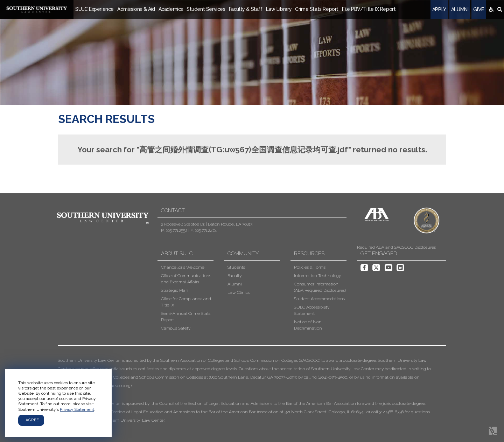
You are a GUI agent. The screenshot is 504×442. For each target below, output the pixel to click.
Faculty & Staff (246, 9)
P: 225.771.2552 (174, 230)
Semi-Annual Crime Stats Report (186, 317)
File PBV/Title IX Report (369, 9)
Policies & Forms (310, 267)
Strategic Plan (175, 290)
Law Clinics (239, 292)
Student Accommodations (319, 299)
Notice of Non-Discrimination (309, 325)
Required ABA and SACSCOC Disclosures (396, 247)
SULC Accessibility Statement (312, 310)
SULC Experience (94, 9)
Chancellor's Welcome (183, 267)
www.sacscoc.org (114, 386)
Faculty (234, 276)
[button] (247, 390)
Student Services (206, 9)
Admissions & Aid (136, 9)
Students (236, 267)
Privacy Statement (77, 409)
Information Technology (317, 276)
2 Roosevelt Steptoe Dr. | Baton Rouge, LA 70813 (207, 224)
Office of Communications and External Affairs (186, 279)
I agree (31, 420)
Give (478, 9)
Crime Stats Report (317, 9)
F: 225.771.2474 (204, 230)
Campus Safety (176, 328)
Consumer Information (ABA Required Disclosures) (320, 287)
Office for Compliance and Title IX (186, 302)
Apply (439, 9)
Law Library (279, 9)
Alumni (460, 9)
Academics (171, 9)
